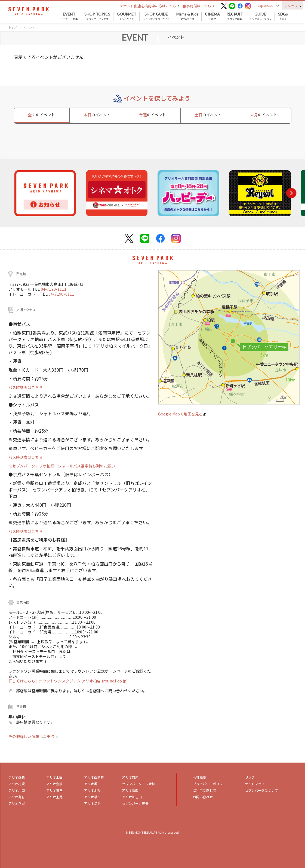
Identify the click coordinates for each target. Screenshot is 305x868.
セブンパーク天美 (135, 803)
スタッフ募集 (235, 16)
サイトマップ (255, 784)
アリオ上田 (55, 777)
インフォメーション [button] (261, 16)
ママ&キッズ (187, 16)
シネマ (212, 16)
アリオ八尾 (17, 803)
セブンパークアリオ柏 (138, 784)
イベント (29, 27)
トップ (13, 27)
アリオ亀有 (17, 797)
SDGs (283, 16)
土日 (208, 115)
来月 (264, 115)
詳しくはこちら (22, 681)
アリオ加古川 (132, 797)
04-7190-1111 (54, 289)
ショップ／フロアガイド (156, 16)
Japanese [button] (265, 5)
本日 (97, 115)
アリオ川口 (17, 790)
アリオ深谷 (92, 803)
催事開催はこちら (199, 6)
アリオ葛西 (130, 790)
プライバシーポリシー (210, 784)
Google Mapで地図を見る (182, 414)
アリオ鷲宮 (55, 790)
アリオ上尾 (55, 797)
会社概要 (200, 777)
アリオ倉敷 (55, 784)
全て (41, 115)
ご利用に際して (204, 790)
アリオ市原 (130, 777)
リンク (250, 777)
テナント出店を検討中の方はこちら (150, 6)
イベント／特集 (69, 16)
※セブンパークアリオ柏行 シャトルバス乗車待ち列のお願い (62, 466)
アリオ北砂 (92, 790)
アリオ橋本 (92, 797)
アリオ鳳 (91, 784)
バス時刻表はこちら (26, 387)
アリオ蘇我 (17, 777)
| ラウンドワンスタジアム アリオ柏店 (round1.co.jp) (82, 681)
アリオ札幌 (17, 784)
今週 (152, 115)
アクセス (293, 6)
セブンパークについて (261, 790)
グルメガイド (127, 16)
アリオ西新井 (94, 777)
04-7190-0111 (61, 294)
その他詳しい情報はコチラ (33, 736)
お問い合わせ (203, 797)
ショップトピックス (97, 16)
